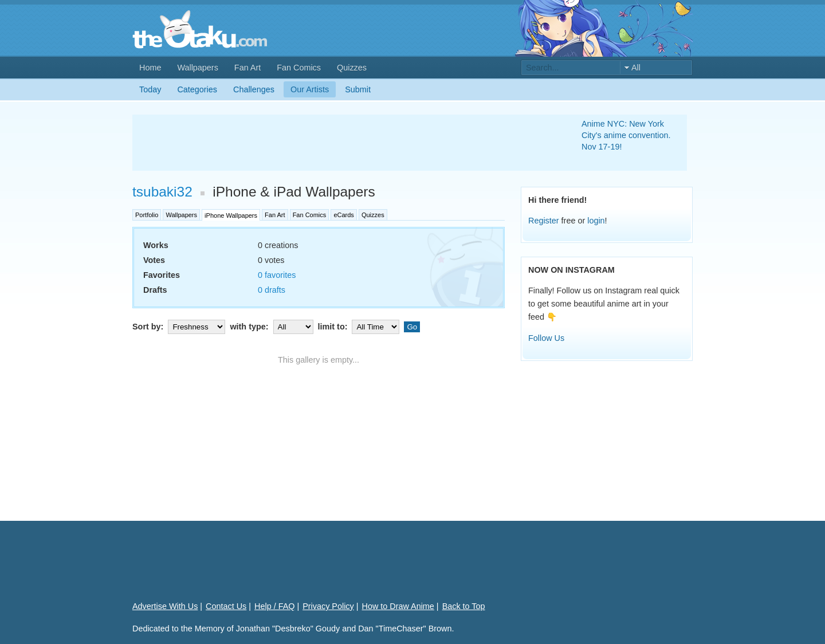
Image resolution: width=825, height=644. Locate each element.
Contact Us (226, 606)
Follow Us (546, 338)
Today (150, 89)
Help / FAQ (274, 606)
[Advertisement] (343, 143)
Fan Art (247, 68)
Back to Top (464, 606)
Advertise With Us (165, 606)
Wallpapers (197, 68)
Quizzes (352, 68)
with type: (272, 327)
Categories (197, 89)
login (596, 221)
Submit (358, 89)
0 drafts (272, 290)
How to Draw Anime (398, 606)
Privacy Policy (328, 606)
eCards (343, 215)
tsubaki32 (162, 192)
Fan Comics (299, 68)
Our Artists (310, 89)
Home (150, 68)
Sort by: (180, 327)
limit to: (360, 327)
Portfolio (147, 215)
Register (544, 221)
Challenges (254, 89)
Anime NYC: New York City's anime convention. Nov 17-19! (626, 135)
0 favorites (277, 275)
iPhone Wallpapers (231, 215)
